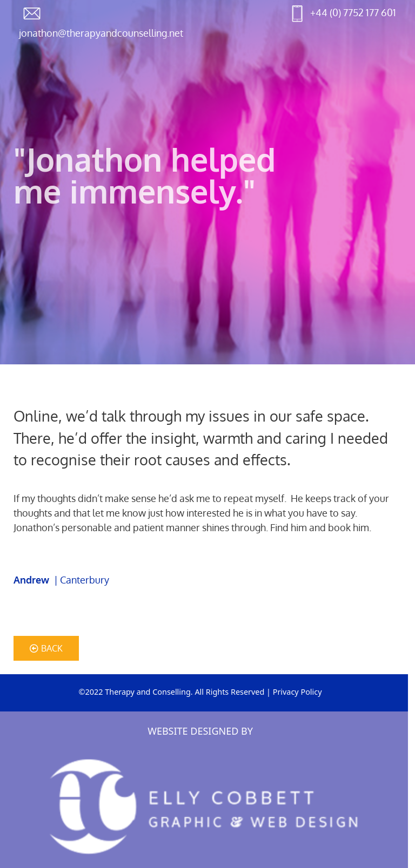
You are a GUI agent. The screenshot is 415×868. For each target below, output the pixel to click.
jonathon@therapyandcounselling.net (101, 33)
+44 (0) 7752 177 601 (353, 12)
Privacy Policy (297, 692)
